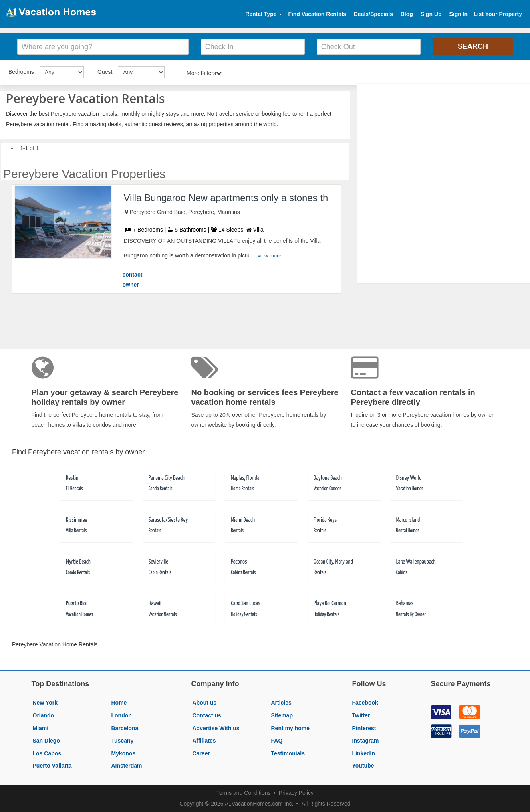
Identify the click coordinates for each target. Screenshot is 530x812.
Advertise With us (216, 728)
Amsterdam (127, 766)
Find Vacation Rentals (317, 14)
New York (45, 703)
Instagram (366, 741)
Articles (281, 703)
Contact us (207, 715)
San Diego (46, 741)
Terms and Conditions (243, 793)
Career (201, 753)
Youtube (363, 766)
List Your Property (498, 14)
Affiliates (204, 741)
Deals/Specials (373, 14)
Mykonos (124, 753)
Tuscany (123, 741)
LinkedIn (364, 753)
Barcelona (125, 728)
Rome (119, 703)
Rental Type (264, 14)
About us (205, 703)
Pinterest (364, 728)
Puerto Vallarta (52, 766)
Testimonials (288, 753)
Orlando (44, 715)
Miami (41, 728)
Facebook (365, 703)
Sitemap (282, 715)
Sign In (458, 14)
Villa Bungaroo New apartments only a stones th (226, 198)
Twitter (361, 715)
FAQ (277, 741)
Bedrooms (21, 72)
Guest (105, 72)
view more (269, 256)
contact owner (133, 280)
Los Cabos (47, 753)
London (122, 715)
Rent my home (290, 728)
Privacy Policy (296, 793)
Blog (407, 14)
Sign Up (431, 14)
